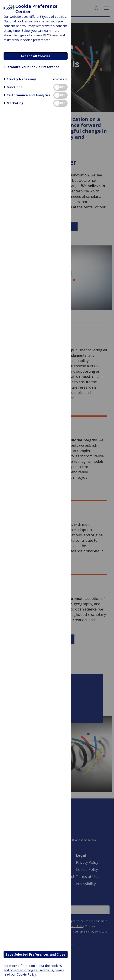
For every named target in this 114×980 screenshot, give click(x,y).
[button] (19, 79)
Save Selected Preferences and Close (36, 954)
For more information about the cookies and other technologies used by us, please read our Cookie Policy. (34, 970)
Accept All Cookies (36, 56)
